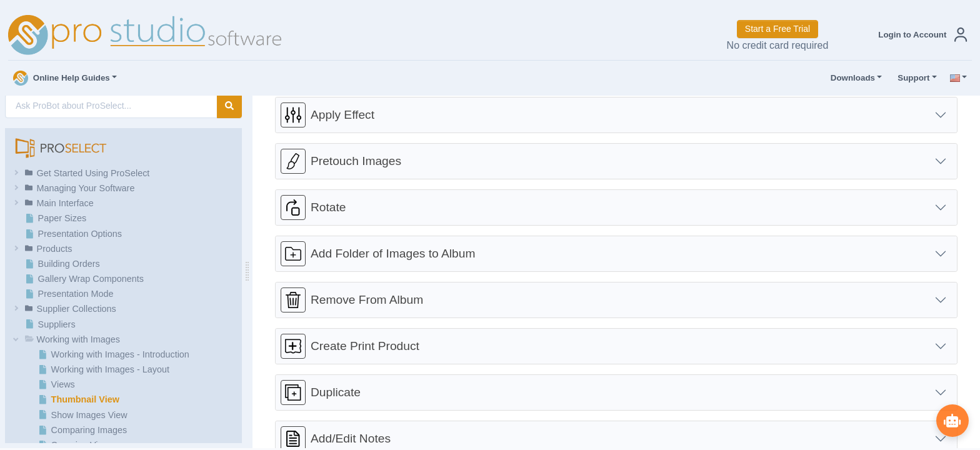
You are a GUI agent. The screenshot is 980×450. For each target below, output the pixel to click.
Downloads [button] (850, 78)
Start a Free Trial (777, 29)
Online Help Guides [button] (62, 78)
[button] (920, 35)
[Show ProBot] (952, 420)
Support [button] (911, 78)
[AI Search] (111, 106)
